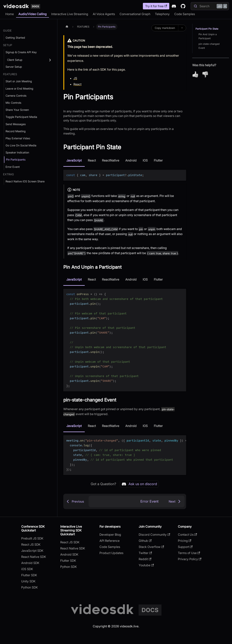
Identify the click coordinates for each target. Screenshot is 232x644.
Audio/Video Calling (33, 14)
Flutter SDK (29, 575)
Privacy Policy (190, 559)
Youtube (146, 565)
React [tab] (92, 160)
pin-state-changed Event (209, 46)
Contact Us (187, 535)
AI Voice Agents (104, 14)
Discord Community (154, 535)
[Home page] (67, 27)
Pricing (185, 541)
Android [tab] (131, 160)
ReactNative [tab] (111, 160)
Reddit (145, 559)
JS (75, 78)
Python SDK (30, 587)
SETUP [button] (8, 45)
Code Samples (185, 14)
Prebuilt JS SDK (32, 538)
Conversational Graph (135, 14)
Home (10, 14)
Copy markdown (165, 28)
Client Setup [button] (15, 60)
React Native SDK (34, 557)
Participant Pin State (207, 29)
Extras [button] (8, 174)
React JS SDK (31, 544)
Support (185, 547)
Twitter (145, 553)
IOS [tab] (145, 160)
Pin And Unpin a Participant (208, 36)
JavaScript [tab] (74, 160)
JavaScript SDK (32, 551)
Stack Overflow (151, 547)
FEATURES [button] (10, 74)
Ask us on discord (139, 484)
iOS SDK (27, 569)
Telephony (162, 14)
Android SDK (30, 563)
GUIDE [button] (7, 31)
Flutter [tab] (158, 160)
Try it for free (156, 6)
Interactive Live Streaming (70, 14)
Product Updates (111, 553)
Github (145, 541)
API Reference (109, 541)
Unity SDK (28, 581)
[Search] (210, 6)
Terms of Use (189, 553)
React (77, 84)
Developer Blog (110, 535)
